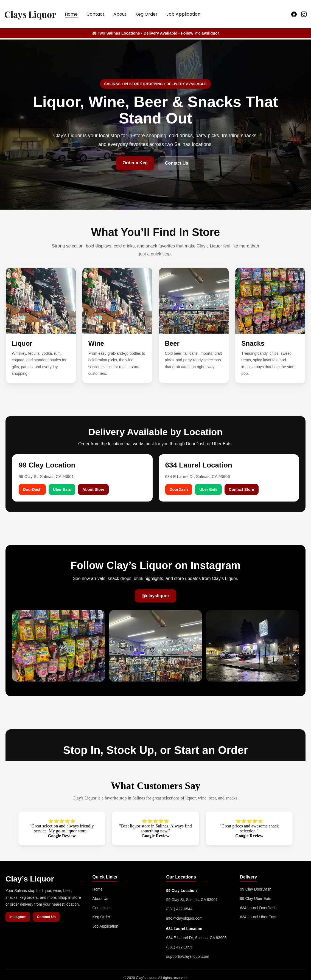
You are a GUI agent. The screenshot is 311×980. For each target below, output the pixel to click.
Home (71, 14)
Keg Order (146, 14)
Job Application (183, 14)
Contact (96, 14)
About (120, 14)
